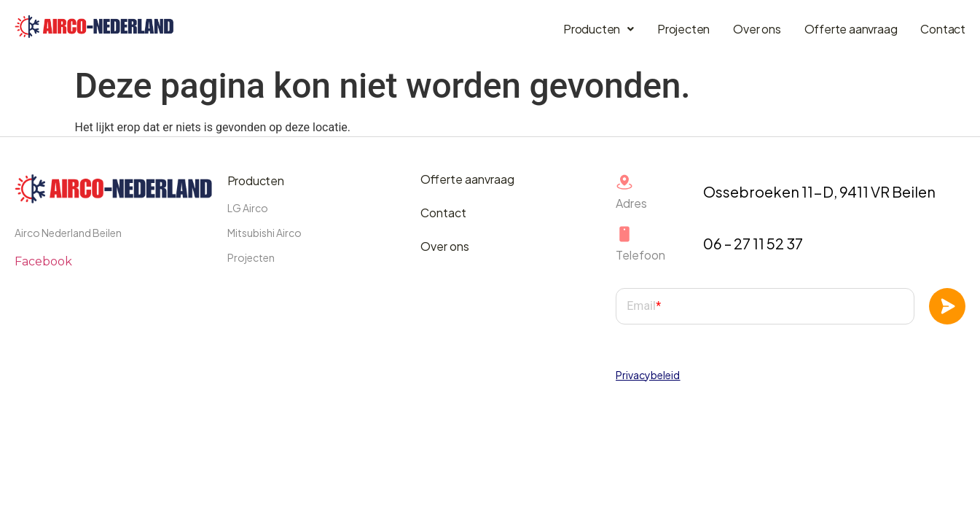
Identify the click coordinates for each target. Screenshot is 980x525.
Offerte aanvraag (851, 29)
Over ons (757, 29)
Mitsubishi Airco (264, 233)
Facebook (43, 261)
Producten (599, 29)
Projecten (683, 29)
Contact (943, 29)
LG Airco (248, 208)
